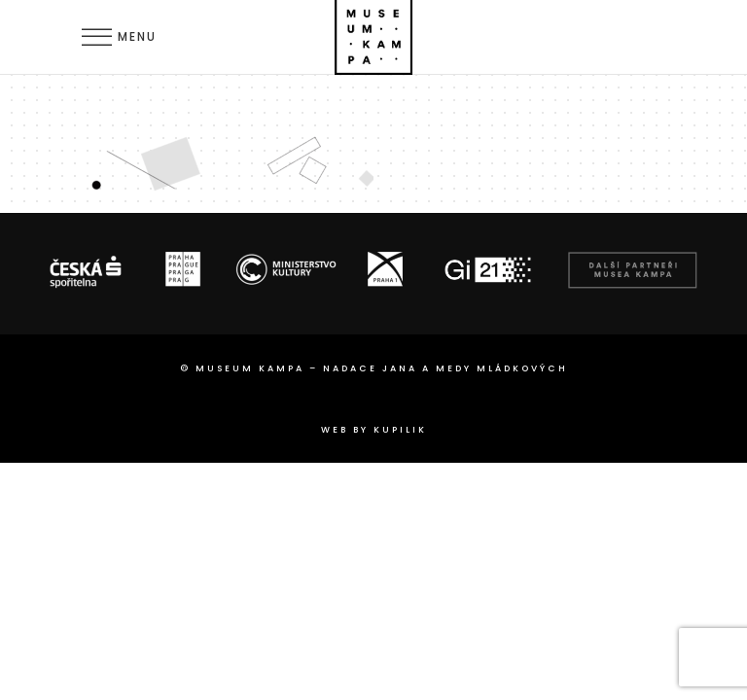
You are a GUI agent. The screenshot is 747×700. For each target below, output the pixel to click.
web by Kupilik (374, 430)
